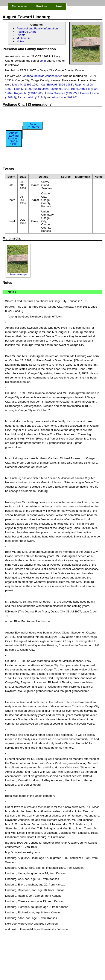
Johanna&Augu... (18, 273)
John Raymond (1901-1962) (60, 89)
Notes (20, 41)
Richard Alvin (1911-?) (32, 97)
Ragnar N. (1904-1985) (29, 93)
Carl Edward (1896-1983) (57, 85)
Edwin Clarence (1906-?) (61, 93)
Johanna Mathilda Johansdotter (42, 76)
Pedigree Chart (26, 32)
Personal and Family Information (37, 28)
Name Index (20, 6)
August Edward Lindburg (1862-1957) (14, 139)
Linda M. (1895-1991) (26, 85)
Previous (42, 6)
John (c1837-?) (33, 126)
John (43, 61)
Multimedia (23, 38)
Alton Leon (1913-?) (65, 97)
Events (21, 35)
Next (59, 6)
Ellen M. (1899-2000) (27, 89)
